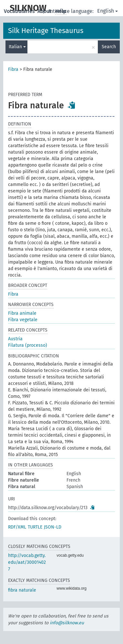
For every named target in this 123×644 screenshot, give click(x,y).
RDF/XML (17, 527)
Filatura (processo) (28, 345)
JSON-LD (53, 527)
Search (109, 47)
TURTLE (35, 527)
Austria (15, 339)
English (108, 11)
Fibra (13, 69)
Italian (17, 47)
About (45, 11)
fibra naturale (22, 590)
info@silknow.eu (67, 623)
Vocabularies (20, 11)
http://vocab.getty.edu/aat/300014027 (27, 562)
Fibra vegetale (23, 320)
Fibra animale (22, 313)
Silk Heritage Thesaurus (46, 31)
